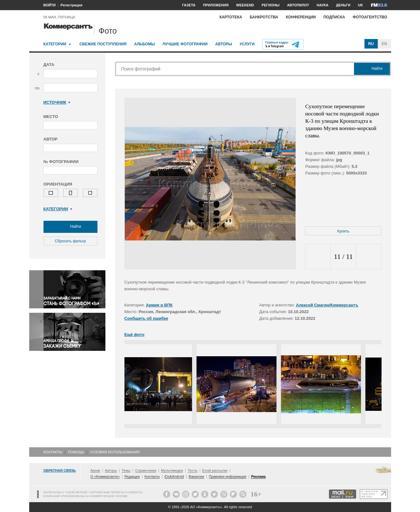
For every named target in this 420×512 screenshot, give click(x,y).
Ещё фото (134, 335)
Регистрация (72, 5)
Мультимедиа (172, 470)
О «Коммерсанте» (105, 476)
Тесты (193, 470)
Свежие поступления (103, 44)
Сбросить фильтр (70, 241)
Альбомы (144, 44)
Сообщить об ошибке (146, 318)
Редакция (132, 476)
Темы (126, 470)
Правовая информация (228, 476)
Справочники (146, 470)
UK (361, 5)
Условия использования (115, 452)
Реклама (258, 476)
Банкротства (264, 17)
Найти (70, 227)
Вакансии (196, 476)
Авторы (224, 44)
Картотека (231, 17)
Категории (55, 44)
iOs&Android (174, 476)
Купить (343, 231)
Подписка (334, 17)
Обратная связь (60, 470)
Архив (95, 470)
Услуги (247, 44)
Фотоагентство (370, 17)
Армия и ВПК (159, 305)
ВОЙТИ (50, 5)
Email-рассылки (215, 470)
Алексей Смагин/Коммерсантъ (327, 305)
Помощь (76, 452)
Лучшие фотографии (185, 44)
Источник (57, 102)
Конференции (301, 17)
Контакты (53, 452)
